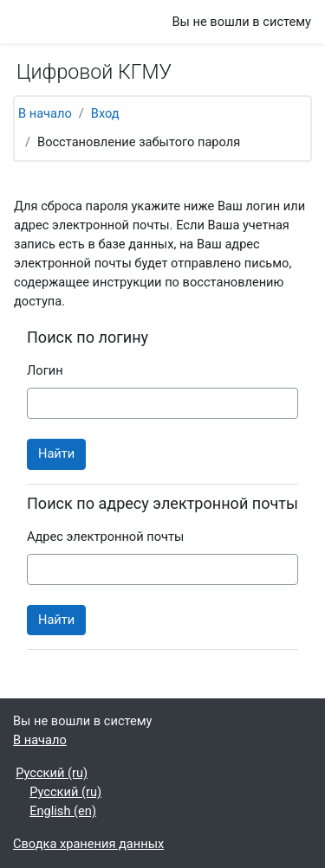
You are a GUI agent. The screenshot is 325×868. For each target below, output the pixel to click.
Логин (45, 370)
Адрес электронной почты (105, 537)
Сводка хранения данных (88, 844)
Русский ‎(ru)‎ (52, 773)
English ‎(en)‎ (63, 811)
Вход (105, 113)
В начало (45, 113)
